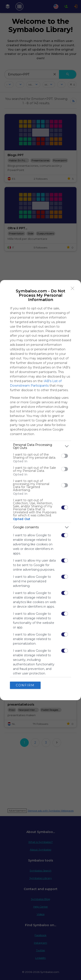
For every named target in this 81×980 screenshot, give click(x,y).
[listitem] (40, 446)
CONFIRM (25, 685)
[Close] (73, 288)
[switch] (65, 456)
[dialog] (40, 490)
